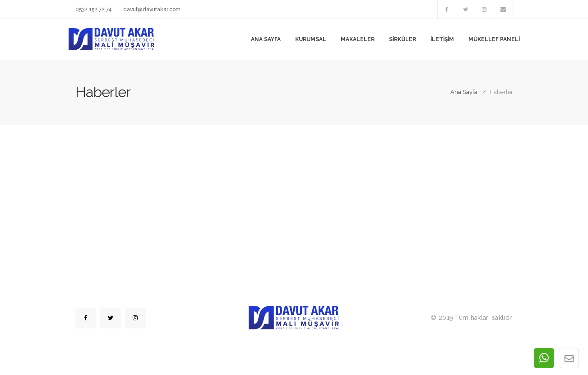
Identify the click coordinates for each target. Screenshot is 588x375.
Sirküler (403, 39)
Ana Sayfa (266, 39)
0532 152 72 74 (94, 9)
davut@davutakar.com (152, 9)
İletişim (442, 39)
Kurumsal (311, 39)
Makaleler (358, 39)
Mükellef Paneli (494, 39)
